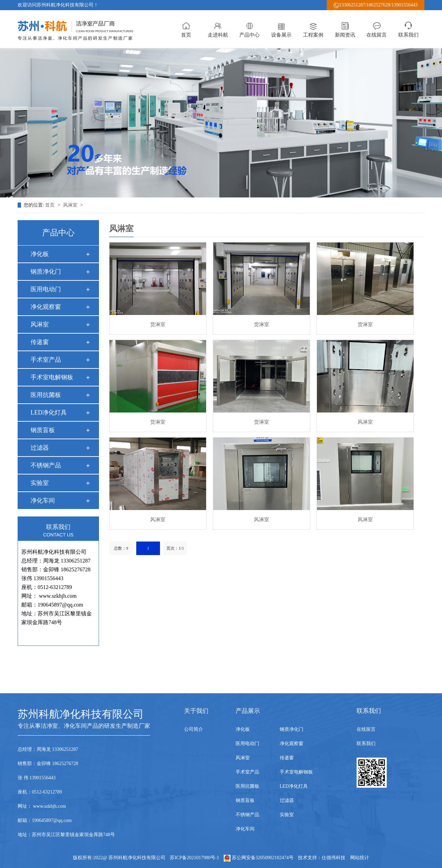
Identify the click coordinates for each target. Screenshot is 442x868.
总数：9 (121, 548)
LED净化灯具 (49, 412)
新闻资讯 (345, 29)
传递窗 (40, 342)
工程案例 (313, 29)
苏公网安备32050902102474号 (259, 858)
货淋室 (158, 324)
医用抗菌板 (46, 395)
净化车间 (43, 501)
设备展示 (281, 29)
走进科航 (218, 29)
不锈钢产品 (46, 465)
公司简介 (194, 729)
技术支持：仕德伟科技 (322, 858)
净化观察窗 (46, 307)
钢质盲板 (43, 430)
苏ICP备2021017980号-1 (194, 858)
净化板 (40, 254)
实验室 (40, 483)
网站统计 (360, 858)
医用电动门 (46, 289)
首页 (186, 29)
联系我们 (408, 29)
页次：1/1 (175, 548)
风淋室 (71, 205)
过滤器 (40, 448)
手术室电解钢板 (52, 377)
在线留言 (377, 29)
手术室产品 (46, 360)
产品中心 (249, 29)
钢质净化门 (46, 272)
